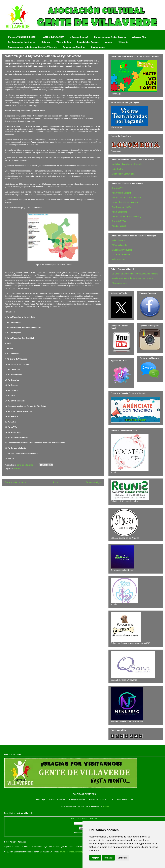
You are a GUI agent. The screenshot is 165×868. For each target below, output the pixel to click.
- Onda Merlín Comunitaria (123, 174)
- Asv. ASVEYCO (118, 221)
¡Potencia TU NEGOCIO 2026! (22, 37)
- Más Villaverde (118, 240)
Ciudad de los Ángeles (88, 42)
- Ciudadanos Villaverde (121, 250)
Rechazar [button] (108, 858)
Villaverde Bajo (64, 42)
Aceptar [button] (95, 858)
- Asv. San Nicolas (119, 212)
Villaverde (123, 42)
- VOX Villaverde (118, 259)
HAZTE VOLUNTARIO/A (53, 37)
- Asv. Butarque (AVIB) (121, 207)
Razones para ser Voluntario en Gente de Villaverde (32, 47)
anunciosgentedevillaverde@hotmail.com (77, 852)
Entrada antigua (94, 482)
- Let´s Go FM (117, 169)
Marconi (109, 42)
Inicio (56, 482)
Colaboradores (98, 47)
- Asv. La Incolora (118, 226)
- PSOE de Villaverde (120, 255)
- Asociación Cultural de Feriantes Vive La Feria (132, 278)
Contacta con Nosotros (74, 47)
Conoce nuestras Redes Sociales (110, 37)
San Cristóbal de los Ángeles (21, 42)
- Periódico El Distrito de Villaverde (126, 164)
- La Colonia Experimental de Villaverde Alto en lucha (134, 274)
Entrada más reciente (15, 482)
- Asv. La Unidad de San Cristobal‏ (126, 198)
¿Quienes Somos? (79, 37)
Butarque (46, 42)
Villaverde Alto (139, 37)
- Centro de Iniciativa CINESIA (124, 202)
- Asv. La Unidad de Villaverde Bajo (126, 216)
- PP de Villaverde (119, 245)
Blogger (106, 806)
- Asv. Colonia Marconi (121, 193)
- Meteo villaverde (119, 283)
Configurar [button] (122, 858)
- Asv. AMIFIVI (117, 188)
